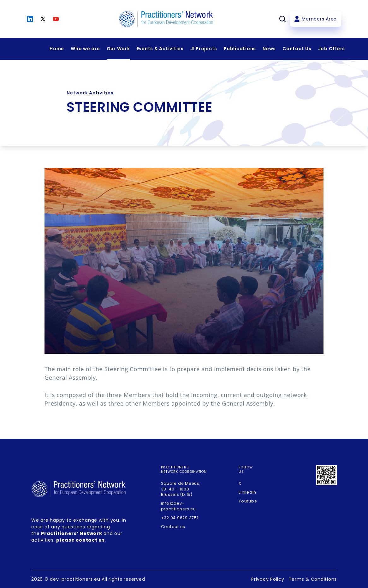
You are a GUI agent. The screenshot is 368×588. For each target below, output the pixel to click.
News (269, 49)
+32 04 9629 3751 (180, 518)
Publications (240, 49)
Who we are (85, 49)
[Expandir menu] (85, 49)
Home (57, 49)
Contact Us (297, 49)
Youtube (248, 501)
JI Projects (204, 49)
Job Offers (332, 49)
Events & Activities (160, 49)
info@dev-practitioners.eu (178, 506)
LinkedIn (247, 492)
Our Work (118, 49)
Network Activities (90, 93)
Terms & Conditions (313, 579)
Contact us (173, 527)
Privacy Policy (268, 579)
